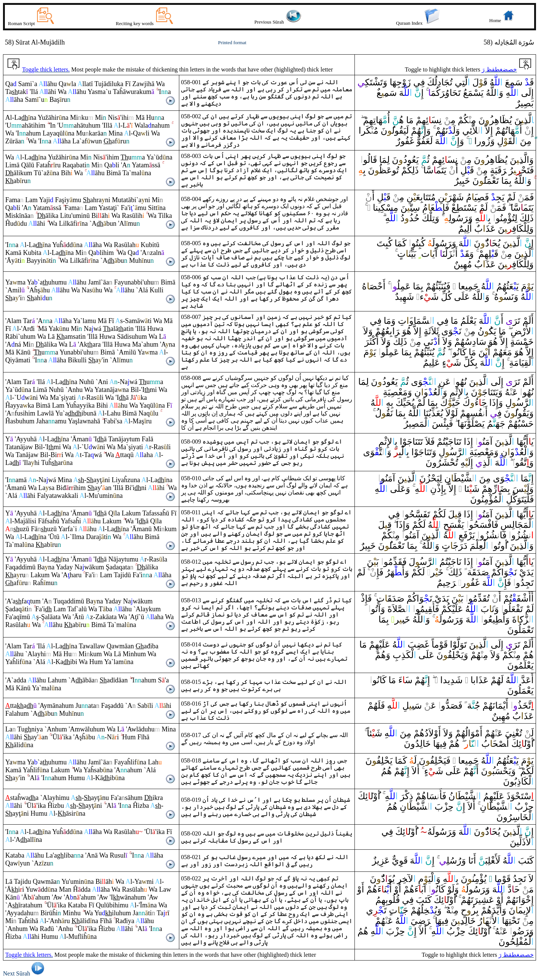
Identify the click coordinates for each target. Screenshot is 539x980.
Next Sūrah (25, 973)
